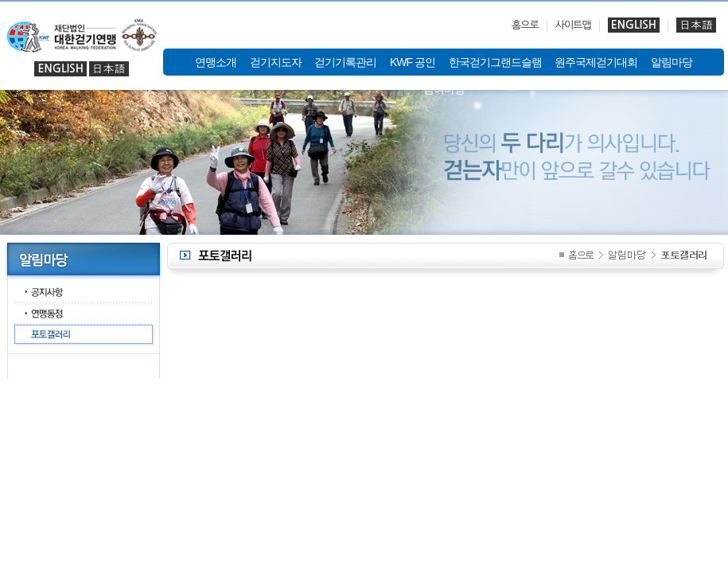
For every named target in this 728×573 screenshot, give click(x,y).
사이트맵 (573, 25)
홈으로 (525, 25)
